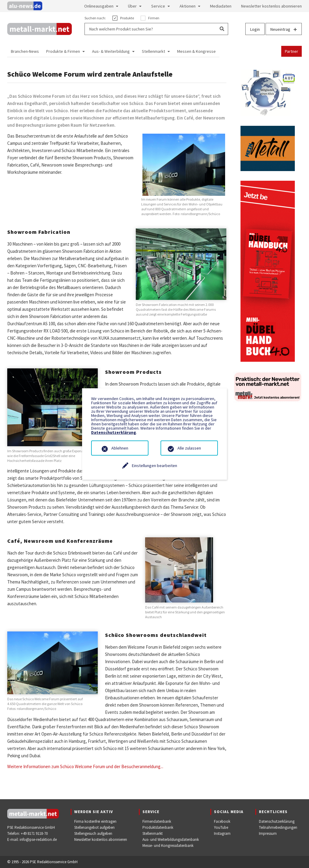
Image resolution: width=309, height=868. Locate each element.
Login (255, 29)
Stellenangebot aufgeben (94, 827)
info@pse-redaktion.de (38, 839)
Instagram (222, 833)
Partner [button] (291, 51)
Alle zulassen (189, 448)
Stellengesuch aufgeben (93, 833)
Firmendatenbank (157, 821)
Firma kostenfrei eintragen (95, 821)
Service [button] (158, 6)
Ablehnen (120, 448)
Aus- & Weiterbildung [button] (111, 51)
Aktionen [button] (188, 6)
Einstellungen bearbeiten (154, 466)
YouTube (221, 827)
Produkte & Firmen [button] (63, 51)
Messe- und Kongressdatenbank (168, 846)
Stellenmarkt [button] (153, 51)
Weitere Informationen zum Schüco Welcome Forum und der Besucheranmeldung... (85, 766)
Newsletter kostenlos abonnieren (101, 839)
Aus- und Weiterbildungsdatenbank (171, 839)
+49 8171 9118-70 (34, 833)
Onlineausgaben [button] (99, 6)
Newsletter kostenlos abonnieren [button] (271, 6)
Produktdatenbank (158, 827)
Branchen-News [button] (25, 51)
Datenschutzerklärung (277, 821)
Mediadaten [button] (221, 6)
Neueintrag (284, 29)
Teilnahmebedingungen (278, 827)
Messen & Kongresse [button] (196, 51)
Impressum (268, 833)
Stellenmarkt (153, 833)
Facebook (222, 821)
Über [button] (132, 6)
